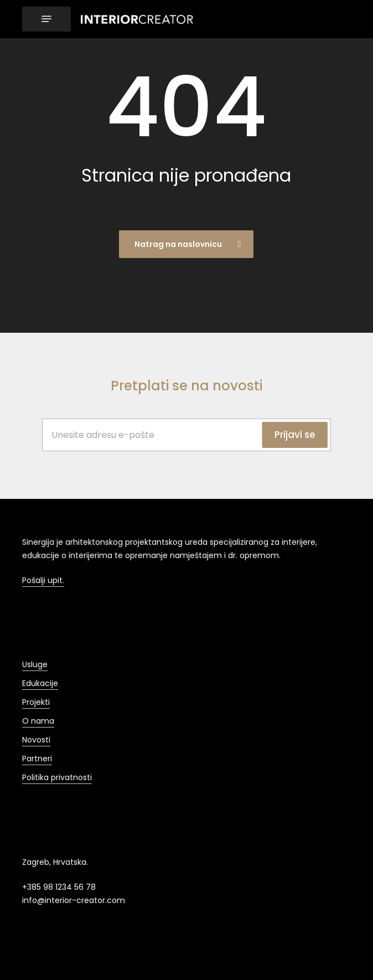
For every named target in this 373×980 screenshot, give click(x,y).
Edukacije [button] (40, 683)
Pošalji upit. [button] (43, 580)
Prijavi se (295, 435)
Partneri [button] (37, 759)
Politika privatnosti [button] (57, 777)
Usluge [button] (35, 664)
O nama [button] (38, 721)
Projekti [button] (36, 702)
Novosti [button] (36, 740)
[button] (46, 19)
